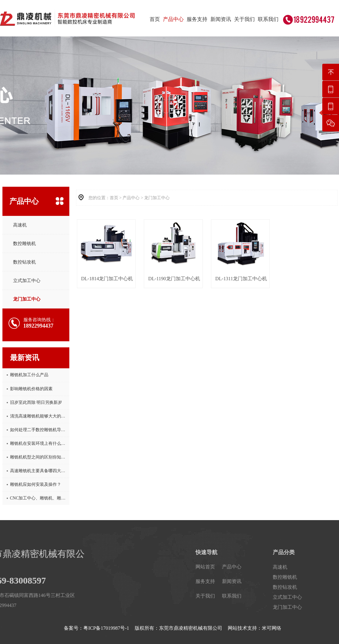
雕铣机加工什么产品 (29, 375)
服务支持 (197, 19)
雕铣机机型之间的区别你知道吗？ (40, 457)
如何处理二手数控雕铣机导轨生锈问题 (40, 430)
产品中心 (173, 19)
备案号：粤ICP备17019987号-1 (96, 628)
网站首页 (292, 567)
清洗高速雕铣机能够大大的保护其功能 (40, 416)
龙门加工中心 (27, 299)
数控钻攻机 (24, 262)
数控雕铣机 (24, 244)
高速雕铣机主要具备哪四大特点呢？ (40, 471)
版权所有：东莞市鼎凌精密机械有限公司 (178, 628)
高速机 (20, 225)
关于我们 (244, 19)
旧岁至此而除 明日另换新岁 (36, 402)
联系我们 (268, 19)
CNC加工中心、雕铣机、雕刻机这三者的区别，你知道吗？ (40, 498)
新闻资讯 (221, 19)
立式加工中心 (27, 281)
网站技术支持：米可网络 (254, 628)
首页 (155, 19)
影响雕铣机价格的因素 (31, 389)
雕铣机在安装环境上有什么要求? (40, 443)
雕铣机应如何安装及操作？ (36, 484)
